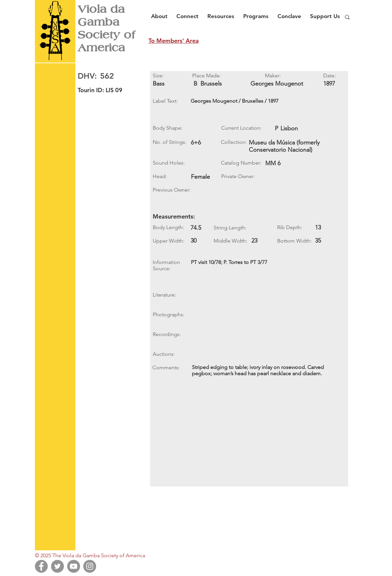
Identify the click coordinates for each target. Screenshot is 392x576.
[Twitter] (57, 566)
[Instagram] (90, 566)
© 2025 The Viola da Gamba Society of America (90, 555)
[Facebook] (41, 566)
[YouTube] (74, 566)
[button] (161, 13)
